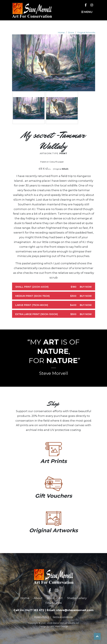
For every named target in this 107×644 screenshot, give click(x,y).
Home (61, 33)
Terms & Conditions (63, 617)
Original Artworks (86, 33)
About (38, 598)
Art (61, 598)
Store (71, 33)
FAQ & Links (54, 603)
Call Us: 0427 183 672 (29, 610)
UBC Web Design (59, 626)
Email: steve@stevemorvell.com (70, 610)
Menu (87, 12)
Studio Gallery (77, 598)
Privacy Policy (42, 617)
